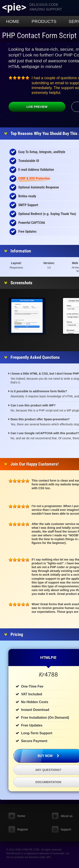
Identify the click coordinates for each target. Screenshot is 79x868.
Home (13, 21)
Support (66, 829)
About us (67, 816)
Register (23, 829)
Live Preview (28, 107)
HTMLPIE (48, 658)
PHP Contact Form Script (39, 36)
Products (44, 21)
